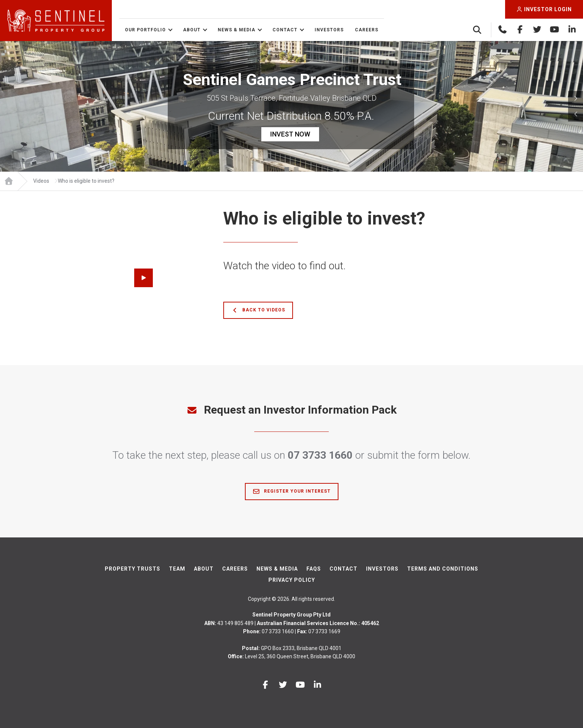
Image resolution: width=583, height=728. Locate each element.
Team (177, 569)
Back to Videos (258, 310)
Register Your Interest (292, 492)
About (192, 30)
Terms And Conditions (443, 569)
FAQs (314, 569)
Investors (329, 30)
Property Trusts (133, 569)
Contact (285, 30)
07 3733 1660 (320, 455)
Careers (367, 30)
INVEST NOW (290, 134)
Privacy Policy (292, 580)
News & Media (237, 30)
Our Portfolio (145, 30)
